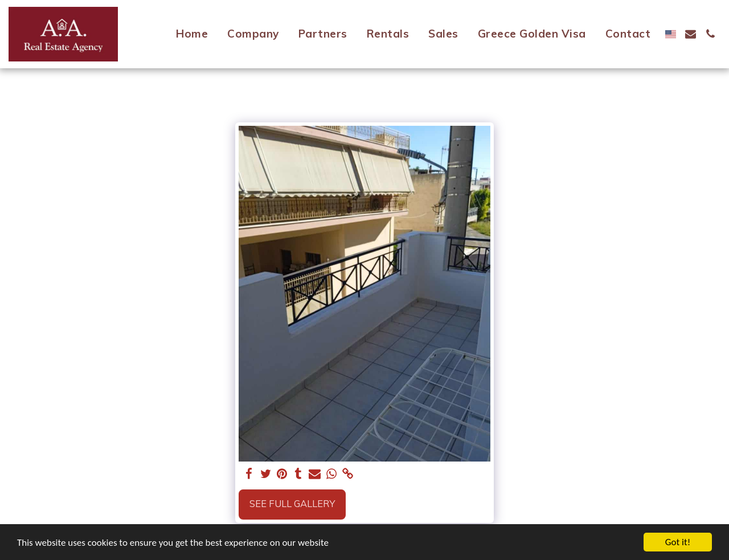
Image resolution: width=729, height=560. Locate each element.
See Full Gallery (292, 503)
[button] (691, 34)
